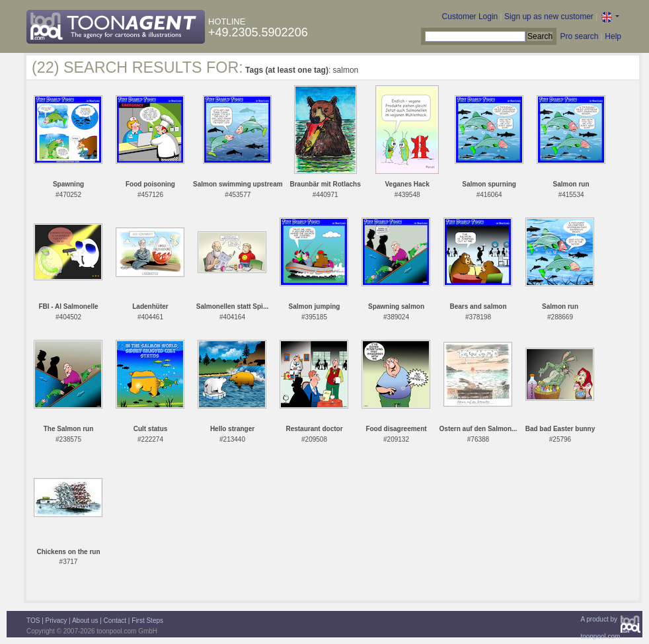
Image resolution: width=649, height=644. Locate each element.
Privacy (57, 621)
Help (613, 36)
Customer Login (470, 17)
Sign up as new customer (549, 17)
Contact (115, 621)
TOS (33, 621)
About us (85, 621)
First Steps (147, 621)
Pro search (579, 36)
